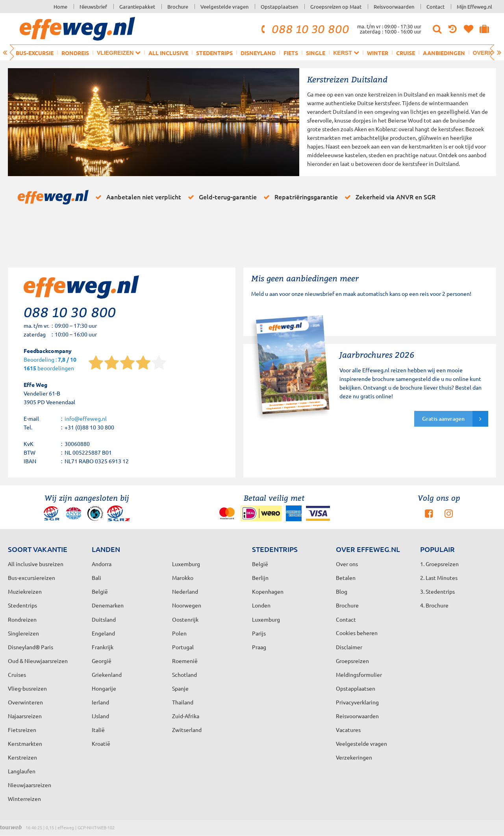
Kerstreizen (22, 757)
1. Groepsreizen (439, 564)
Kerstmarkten (25, 743)
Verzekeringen (354, 757)
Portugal (183, 647)
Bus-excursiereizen (31, 578)
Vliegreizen (119, 53)
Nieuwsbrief (93, 7)
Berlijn (260, 578)
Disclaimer (349, 647)
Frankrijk (103, 647)
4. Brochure (434, 605)
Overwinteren (25, 702)
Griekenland (107, 674)
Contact (435, 7)
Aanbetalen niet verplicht (137, 197)
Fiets (291, 53)
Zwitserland (187, 730)
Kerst (346, 53)
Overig (487, 53)
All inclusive (168, 53)
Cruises (17, 674)
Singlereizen (23, 633)
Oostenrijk (185, 619)
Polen (179, 633)
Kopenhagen (268, 591)
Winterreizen (24, 799)
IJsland (100, 716)
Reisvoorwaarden (394, 7)
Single (316, 53)
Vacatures (348, 730)
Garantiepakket (137, 7)
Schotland (184, 674)
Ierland (100, 702)
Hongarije (104, 688)
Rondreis (75, 53)
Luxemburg (266, 619)
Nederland (185, 591)
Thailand (183, 702)
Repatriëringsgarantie (299, 197)
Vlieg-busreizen (27, 688)
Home (60, 7)
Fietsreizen (22, 730)
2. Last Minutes (439, 578)
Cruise (406, 53)
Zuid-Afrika (186, 716)
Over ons (347, 564)
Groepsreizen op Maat (336, 7)
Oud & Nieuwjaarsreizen (38, 661)
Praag (259, 647)
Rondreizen (22, 619)
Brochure (178, 7)
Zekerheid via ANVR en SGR (389, 197)
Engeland (103, 633)
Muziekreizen (25, 591)
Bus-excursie (35, 53)
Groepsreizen (352, 661)
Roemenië (185, 661)
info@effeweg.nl (86, 418)
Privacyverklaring (357, 702)
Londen (261, 605)
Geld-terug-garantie (221, 197)
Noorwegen (187, 605)
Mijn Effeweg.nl (474, 7)
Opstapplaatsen (279, 7)
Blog (342, 591)
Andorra (102, 564)
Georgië (102, 661)
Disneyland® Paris (31, 647)
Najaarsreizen (25, 716)
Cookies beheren (357, 633)
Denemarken (108, 605)
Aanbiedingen (444, 53)
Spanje (180, 688)
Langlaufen (22, 771)
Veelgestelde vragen (224, 7)
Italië (98, 730)
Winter (378, 53)
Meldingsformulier (359, 674)
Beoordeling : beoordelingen (50, 364)
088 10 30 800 (304, 29)
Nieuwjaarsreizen (30, 785)
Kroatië (101, 743)
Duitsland (104, 619)
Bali (96, 578)
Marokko (183, 578)
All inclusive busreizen (36, 564)
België (100, 591)
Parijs (259, 633)
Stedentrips (214, 53)
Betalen (346, 578)
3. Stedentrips (437, 591)
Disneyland (258, 53)
